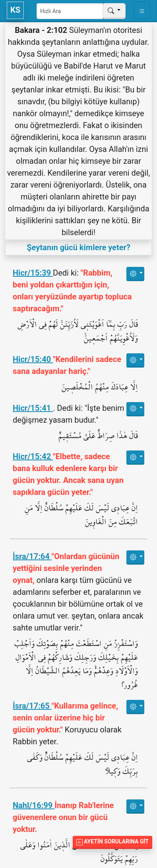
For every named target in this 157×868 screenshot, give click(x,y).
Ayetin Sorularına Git (112, 842)
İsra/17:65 (32, 706)
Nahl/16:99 (34, 805)
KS (15, 10)
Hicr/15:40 (33, 359)
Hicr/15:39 (33, 273)
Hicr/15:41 (33, 408)
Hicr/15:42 (33, 456)
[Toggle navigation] (142, 10)
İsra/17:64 (32, 556)
